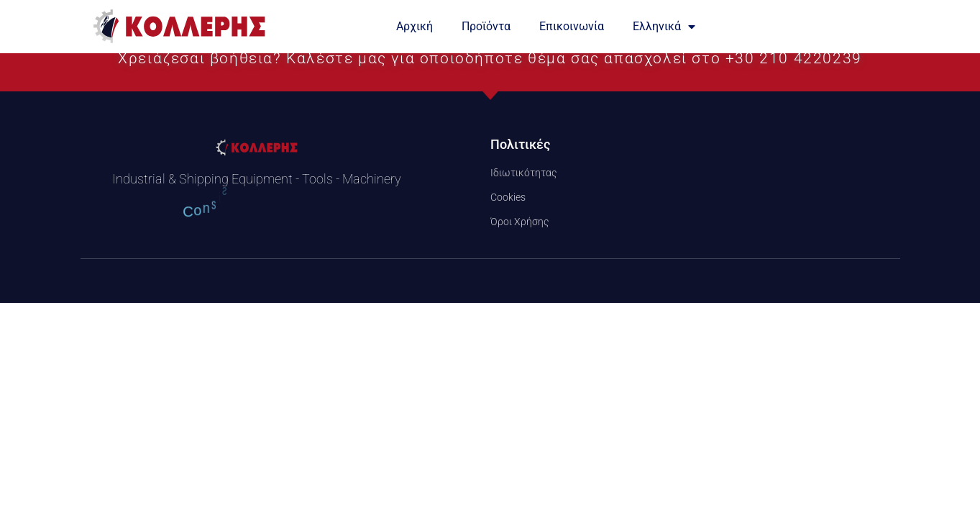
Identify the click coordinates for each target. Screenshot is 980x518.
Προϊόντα (486, 26)
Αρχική (415, 26)
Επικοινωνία (572, 26)
